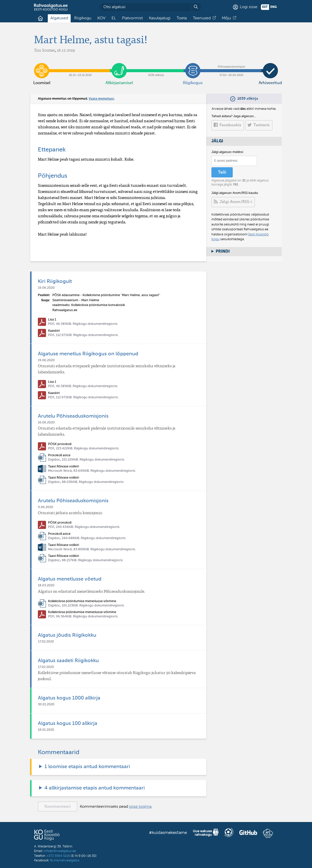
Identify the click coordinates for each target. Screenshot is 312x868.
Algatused (59, 18)
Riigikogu (83, 18)
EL (114, 18)
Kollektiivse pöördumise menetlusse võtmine (82, 601)
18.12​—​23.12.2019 (80, 67)
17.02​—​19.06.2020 (232, 67)
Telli (222, 173)
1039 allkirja (156, 67)
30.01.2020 (46, 704)
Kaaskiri (54, 331)
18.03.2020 (46, 585)
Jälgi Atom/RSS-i (236, 202)
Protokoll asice (59, 455)
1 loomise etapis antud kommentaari (87, 767)
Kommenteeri (58, 807)
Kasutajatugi (160, 18)
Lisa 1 (52, 320)
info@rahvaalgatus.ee (60, 851)
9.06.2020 (45, 507)
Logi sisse (249, 7)
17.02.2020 (46, 642)
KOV (101, 18)
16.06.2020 (46, 423)
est (265, 7)
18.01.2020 (46, 730)
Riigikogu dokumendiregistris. (95, 324)
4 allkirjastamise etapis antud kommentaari (95, 788)
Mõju (226, 18)
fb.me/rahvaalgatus (65, 861)
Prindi (223, 252)
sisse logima (140, 807)
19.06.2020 (46, 288)
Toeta (182, 18)
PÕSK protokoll (60, 444)
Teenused (202, 18)
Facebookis (230, 125)
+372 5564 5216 (58, 856)
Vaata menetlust (101, 99)
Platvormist (132, 18)
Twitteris (261, 125)
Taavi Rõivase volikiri (64, 467)
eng (274, 7)
